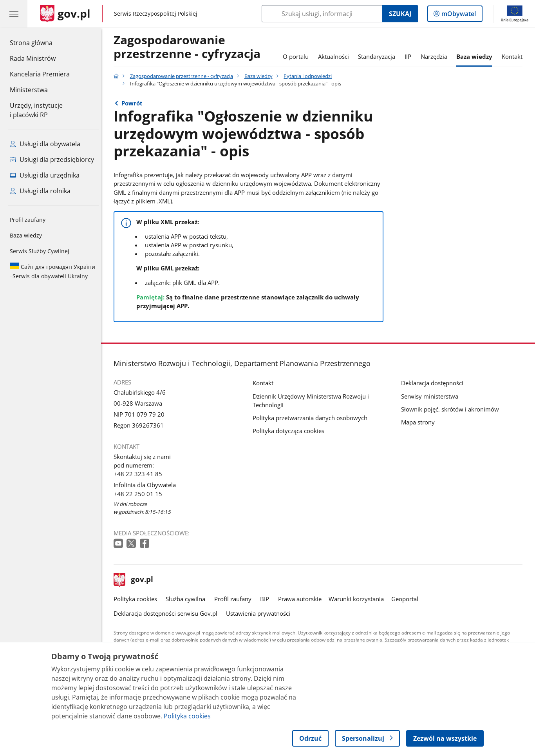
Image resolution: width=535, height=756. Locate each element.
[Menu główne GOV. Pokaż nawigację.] (14, 14)
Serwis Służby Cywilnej (40, 251)
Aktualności (335, 56)
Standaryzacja (379, 56)
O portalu (298, 56)
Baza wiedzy (26, 235)
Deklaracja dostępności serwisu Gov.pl (167, 613)
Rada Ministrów (33, 58)
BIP (267, 599)
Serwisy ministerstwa (432, 396)
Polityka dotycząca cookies (290, 431)
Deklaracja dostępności (434, 383)
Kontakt (514, 56)
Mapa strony (420, 422)
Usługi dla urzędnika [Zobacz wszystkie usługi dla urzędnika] (45, 175)
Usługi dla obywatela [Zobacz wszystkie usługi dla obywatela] (45, 144)
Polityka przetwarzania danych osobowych (312, 418)
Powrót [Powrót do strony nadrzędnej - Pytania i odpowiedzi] (134, 103)
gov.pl (136, 580)
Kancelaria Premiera (40, 74)
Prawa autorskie (302, 599)
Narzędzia (436, 56)
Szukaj (400, 14)
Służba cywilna (187, 599)
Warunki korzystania (358, 599)
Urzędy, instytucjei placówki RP (36, 110)
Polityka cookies (137, 599)
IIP (410, 56)
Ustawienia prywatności (260, 613)
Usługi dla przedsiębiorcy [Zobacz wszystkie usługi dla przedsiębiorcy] (52, 160)
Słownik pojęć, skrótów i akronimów (452, 409)
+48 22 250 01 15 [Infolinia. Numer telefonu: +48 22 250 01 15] (140, 494)
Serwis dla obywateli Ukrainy (52, 271)
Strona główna (40, 42)
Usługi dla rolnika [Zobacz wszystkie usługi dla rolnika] (40, 191)
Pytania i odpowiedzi (310, 76)
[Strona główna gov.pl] (65, 14)
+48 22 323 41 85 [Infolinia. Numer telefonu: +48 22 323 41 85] (140, 474)
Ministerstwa (29, 90)
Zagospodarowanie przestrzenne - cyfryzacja (189, 47)
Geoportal (407, 599)
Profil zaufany (28, 220)
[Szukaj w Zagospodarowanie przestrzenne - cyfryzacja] (322, 14)
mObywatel (458, 15)
